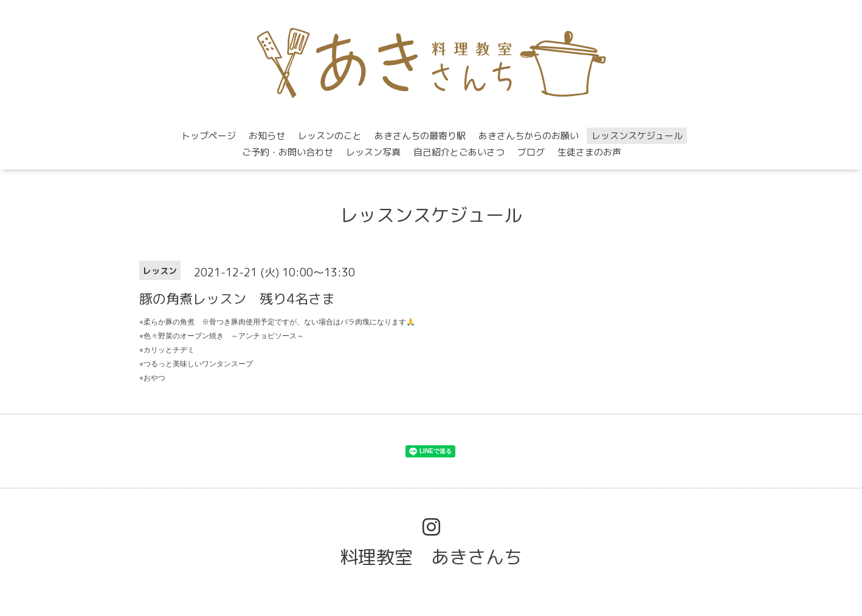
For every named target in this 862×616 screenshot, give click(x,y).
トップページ (209, 136)
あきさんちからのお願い (529, 136)
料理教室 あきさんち (431, 557)
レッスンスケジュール (637, 136)
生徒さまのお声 (589, 152)
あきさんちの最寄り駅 (420, 136)
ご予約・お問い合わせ (288, 152)
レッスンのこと (330, 136)
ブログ (531, 152)
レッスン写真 (373, 152)
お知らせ (267, 136)
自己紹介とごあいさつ (459, 152)
